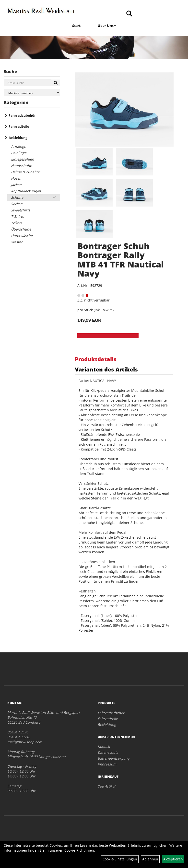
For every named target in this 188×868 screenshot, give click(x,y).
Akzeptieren (173, 859)
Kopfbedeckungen (26, 191)
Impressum (107, 764)
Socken (17, 204)
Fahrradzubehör (22, 115)
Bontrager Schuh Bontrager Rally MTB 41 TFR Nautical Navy (121, 260)
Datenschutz (108, 752)
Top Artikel (106, 786)
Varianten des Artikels (106, 369)
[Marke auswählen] (32, 93)
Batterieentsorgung (114, 758)
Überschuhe (21, 229)
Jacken (16, 185)
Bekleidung (18, 138)
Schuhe (17, 197)
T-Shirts (17, 216)
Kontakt (104, 746)
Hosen (16, 178)
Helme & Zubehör (25, 172)
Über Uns (107, 26)
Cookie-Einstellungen (120, 859)
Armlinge (18, 146)
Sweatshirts (21, 210)
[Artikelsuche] (129, 14)
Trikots (17, 223)
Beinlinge (19, 153)
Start (76, 26)
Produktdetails (96, 359)
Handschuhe (21, 166)
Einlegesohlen (23, 159)
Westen (17, 242)
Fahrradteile (19, 126)
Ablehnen (150, 859)
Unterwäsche (22, 236)
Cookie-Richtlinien (79, 850)
